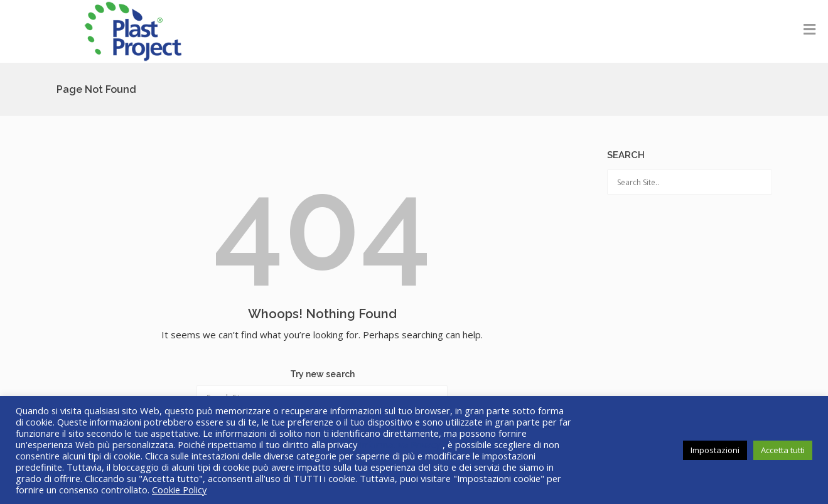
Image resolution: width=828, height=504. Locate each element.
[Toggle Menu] (809, 29)
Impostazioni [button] (715, 450)
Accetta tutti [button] (783, 450)
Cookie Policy (179, 490)
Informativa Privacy (401, 444)
